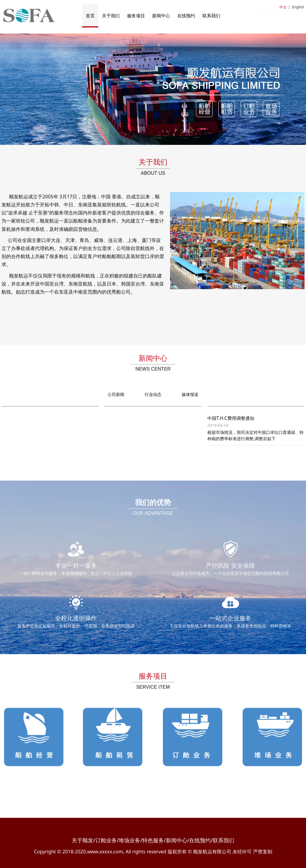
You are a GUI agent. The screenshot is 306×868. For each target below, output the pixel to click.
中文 (283, 7)
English (298, 7)
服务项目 (136, 16)
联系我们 (211, 16)
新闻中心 (161, 16)
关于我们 (111, 16)
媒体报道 (190, 400)
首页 (90, 16)
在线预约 (186, 16)
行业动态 (153, 400)
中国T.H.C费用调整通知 (231, 424)
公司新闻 (116, 400)
